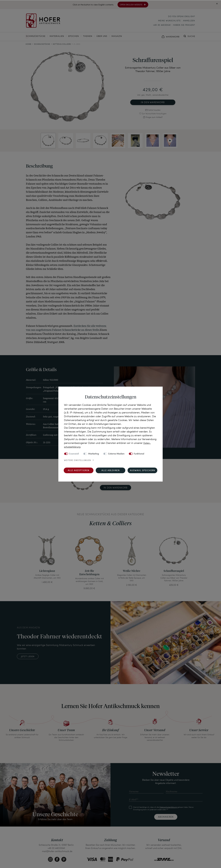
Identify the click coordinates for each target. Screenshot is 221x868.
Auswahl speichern (142, 470)
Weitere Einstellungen (77, 460)
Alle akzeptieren (79, 470)
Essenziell (74, 454)
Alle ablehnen (111, 470)
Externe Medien (116, 454)
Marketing (94, 454)
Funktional (139, 454)
